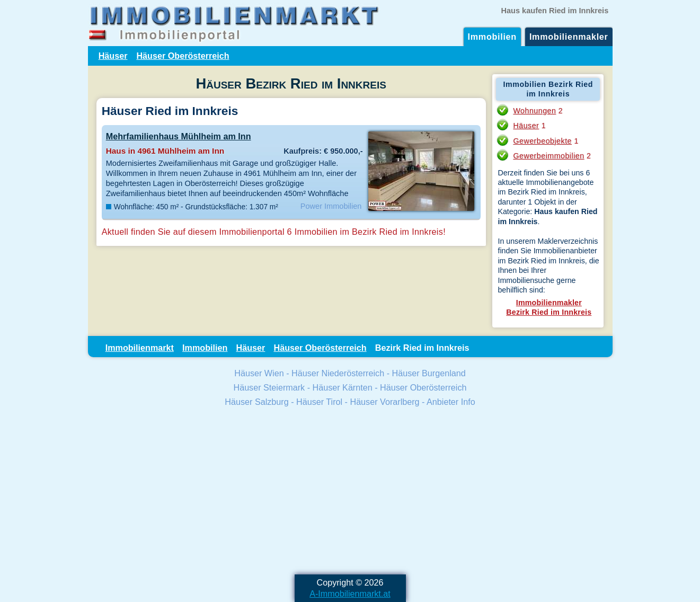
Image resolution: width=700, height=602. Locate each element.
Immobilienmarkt (140, 348)
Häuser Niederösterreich (338, 373)
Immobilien (492, 37)
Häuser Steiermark (269, 387)
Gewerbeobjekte (542, 141)
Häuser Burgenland (429, 373)
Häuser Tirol (319, 402)
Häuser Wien (259, 373)
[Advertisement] (350, 492)
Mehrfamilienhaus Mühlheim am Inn (179, 136)
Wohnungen (534, 111)
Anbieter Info (451, 402)
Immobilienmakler (569, 37)
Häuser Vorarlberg (384, 402)
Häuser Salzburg (256, 402)
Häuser (113, 56)
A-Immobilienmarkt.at (350, 594)
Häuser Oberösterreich (183, 56)
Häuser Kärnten (343, 387)
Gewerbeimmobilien (548, 156)
